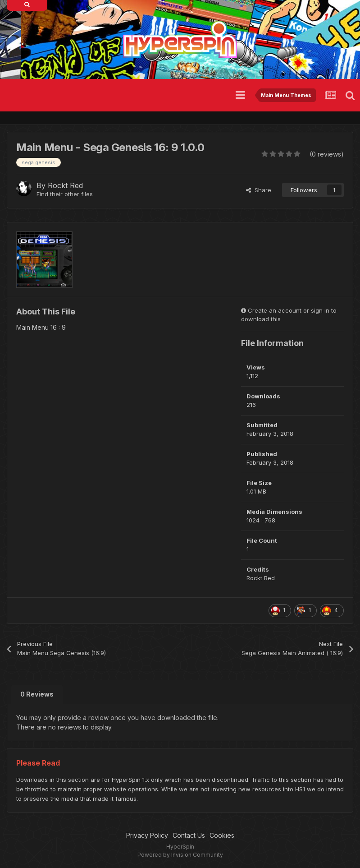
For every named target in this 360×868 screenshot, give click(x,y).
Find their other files (65, 194)
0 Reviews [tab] (37, 694)
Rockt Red (65, 185)
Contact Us (189, 835)
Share (259, 190)
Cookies (222, 835)
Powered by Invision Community (180, 855)
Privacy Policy (147, 835)
